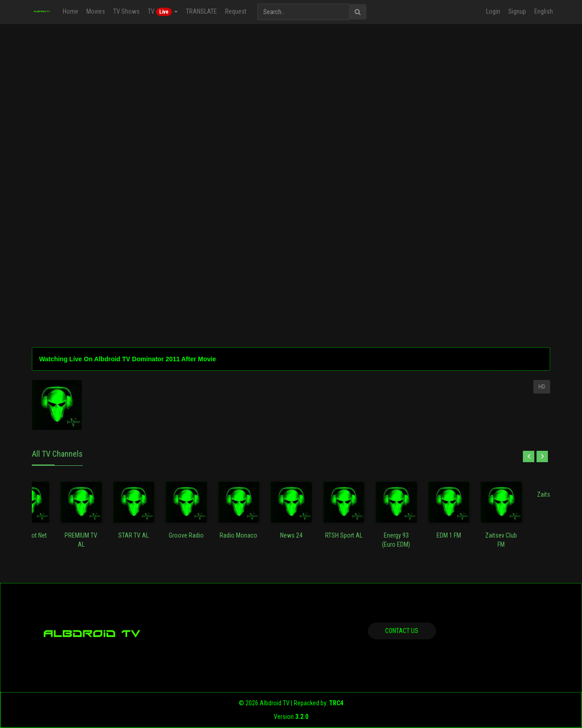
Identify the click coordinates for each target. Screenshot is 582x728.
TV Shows (126, 11)
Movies (96, 11)
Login (493, 11)
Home (70, 11)
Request (236, 11)
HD (542, 387)
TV (163, 12)
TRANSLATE (201, 11)
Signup (517, 11)
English (544, 11)
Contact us (402, 631)
